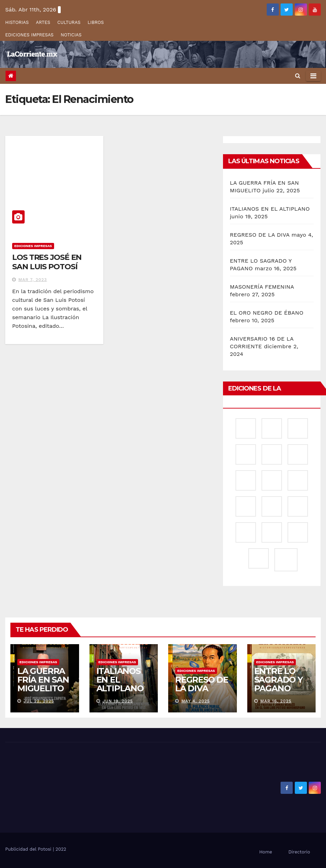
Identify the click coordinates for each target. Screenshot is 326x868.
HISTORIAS (17, 22)
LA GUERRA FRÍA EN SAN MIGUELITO (43, 680)
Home (265, 852)
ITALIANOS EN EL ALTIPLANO (270, 209)
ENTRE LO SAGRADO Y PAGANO (278, 680)
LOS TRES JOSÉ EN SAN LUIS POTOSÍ (47, 262)
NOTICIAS (71, 35)
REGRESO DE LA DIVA (260, 235)
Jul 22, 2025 (39, 701)
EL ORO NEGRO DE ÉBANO (267, 313)
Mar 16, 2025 (276, 701)
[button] (298, 76)
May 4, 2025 (196, 701)
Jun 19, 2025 (118, 701)
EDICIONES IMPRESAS (29, 35)
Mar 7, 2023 (33, 280)
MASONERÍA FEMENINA (262, 287)
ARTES (43, 22)
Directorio (299, 852)
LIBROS (96, 22)
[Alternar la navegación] (313, 76)
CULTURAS (69, 22)
